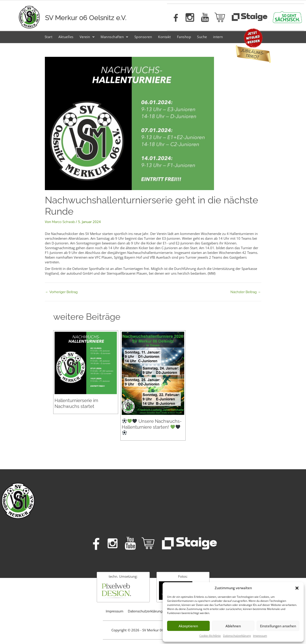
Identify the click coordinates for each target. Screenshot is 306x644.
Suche (202, 37)
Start (49, 37)
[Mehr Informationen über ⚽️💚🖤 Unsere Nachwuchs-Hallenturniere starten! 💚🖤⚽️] (153, 373)
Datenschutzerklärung (237, 636)
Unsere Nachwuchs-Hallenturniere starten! (152, 427)
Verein (87, 37)
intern (218, 37)
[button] (297, 588)
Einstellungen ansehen (278, 626)
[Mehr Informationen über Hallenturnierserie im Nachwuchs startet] (86, 363)
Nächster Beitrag (246, 292)
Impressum (260, 636)
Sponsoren (143, 37)
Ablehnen (233, 626)
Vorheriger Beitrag (61, 292)
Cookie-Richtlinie (210, 636)
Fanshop (184, 37)
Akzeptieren (188, 626)
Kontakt (165, 37)
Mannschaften (114, 37)
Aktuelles (66, 37)
